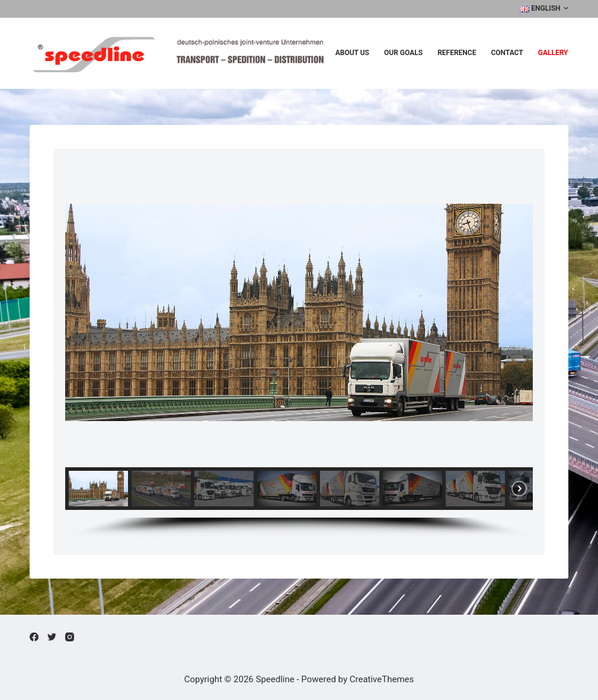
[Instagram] (70, 637)
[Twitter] (52, 637)
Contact (507, 53)
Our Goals (403, 53)
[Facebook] (34, 637)
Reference (457, 53)
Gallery (553, 53)
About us (352, 53)
